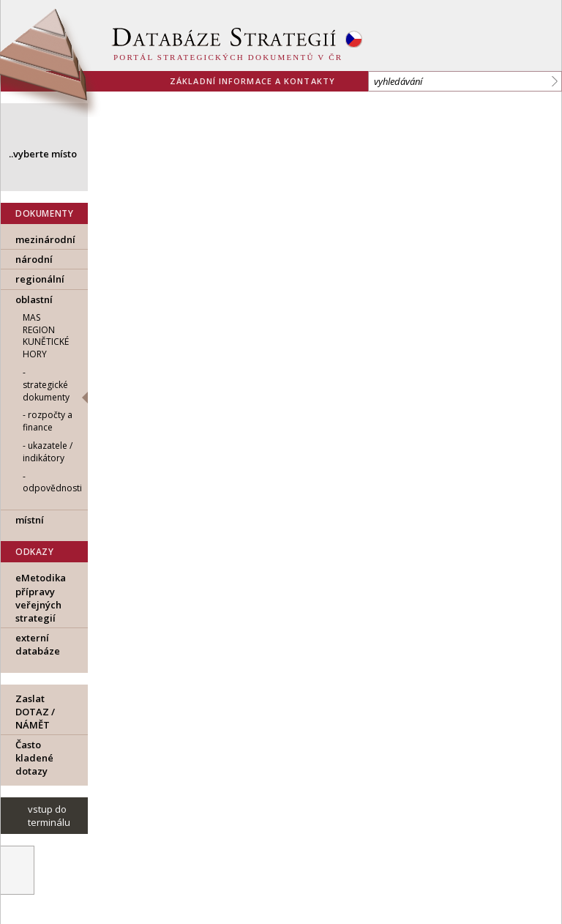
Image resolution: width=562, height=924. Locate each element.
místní (30, 520)
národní (34, 259)
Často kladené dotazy (34, 758)
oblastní (34, 299)
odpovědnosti (52, 488)
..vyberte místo (43, 154)
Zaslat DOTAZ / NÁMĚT (35, 712)
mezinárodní (45, 239)
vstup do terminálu (49, 816)
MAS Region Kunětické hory (46, 336)
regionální (40, 279)
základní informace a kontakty (252, 81)
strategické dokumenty (46, 391)
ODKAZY (35, 552)
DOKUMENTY (44, 213)
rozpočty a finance (48, 421)
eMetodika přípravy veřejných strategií (41, 598)
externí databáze (38, 644)
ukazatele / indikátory (48, 452)
